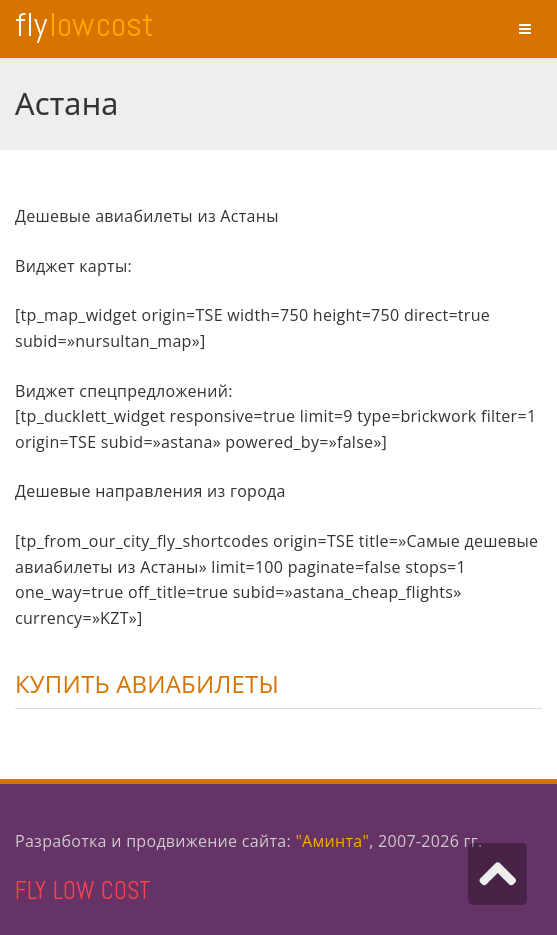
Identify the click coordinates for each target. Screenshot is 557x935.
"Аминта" (332, 841)
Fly (84, 24)
